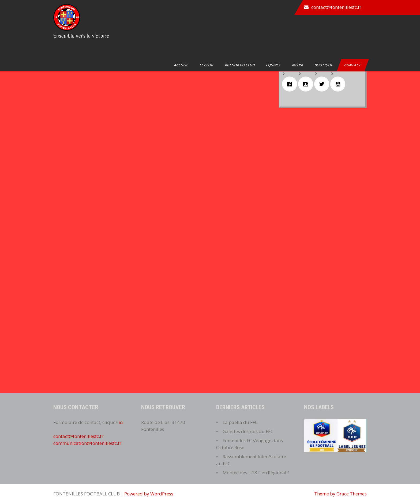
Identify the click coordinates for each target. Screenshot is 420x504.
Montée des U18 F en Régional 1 (256, 473)
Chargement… (160, 201)
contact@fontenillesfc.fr (336, 7)
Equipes (274, 65)
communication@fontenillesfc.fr (87, 443)
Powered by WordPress (149, 494)
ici (121, 422)
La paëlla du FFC (240, 422)
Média (298, 65)
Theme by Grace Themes (340, 494)
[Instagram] (307, 84)
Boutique (324, 65)
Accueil (181, 65)
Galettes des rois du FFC (248, 431)
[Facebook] (291, 84)
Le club (207, 65)
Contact (353, 65)
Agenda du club (240, 65)
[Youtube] (339, 84)
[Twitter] (323, 84)
